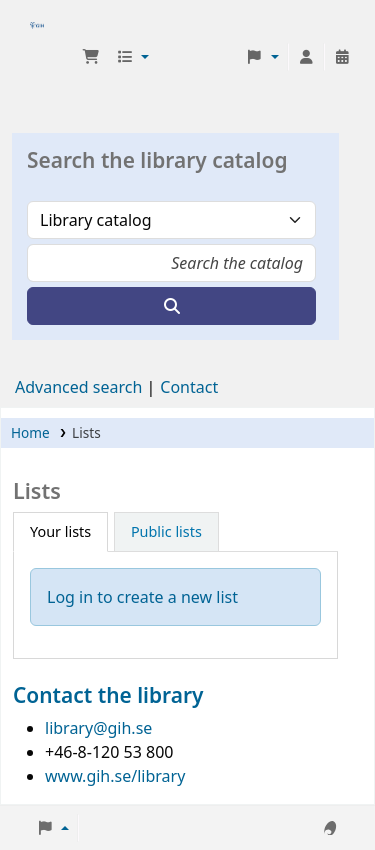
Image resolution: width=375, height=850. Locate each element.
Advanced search (78, 387)
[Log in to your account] (306, 57)
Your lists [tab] (60, 531)
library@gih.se (98, 728)
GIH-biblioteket (37, 57)
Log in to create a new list (142, 597)
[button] (91, 57)
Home (30, 432)
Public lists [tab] (166, 531)
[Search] (171, 306)
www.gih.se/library (115, 776)
